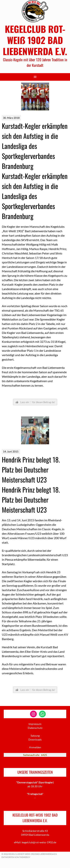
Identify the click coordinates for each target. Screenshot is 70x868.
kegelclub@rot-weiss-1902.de (39, 842)
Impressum (35, 724)
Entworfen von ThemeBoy (16, 857)
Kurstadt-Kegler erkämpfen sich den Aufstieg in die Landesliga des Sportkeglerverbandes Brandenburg (35, 146)
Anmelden (35, 747)
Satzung (35, 736)
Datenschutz (35, 728)
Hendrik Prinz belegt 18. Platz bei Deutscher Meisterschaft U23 (31, 469)
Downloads (35, 739)
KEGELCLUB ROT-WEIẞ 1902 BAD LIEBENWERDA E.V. (35, 40)
